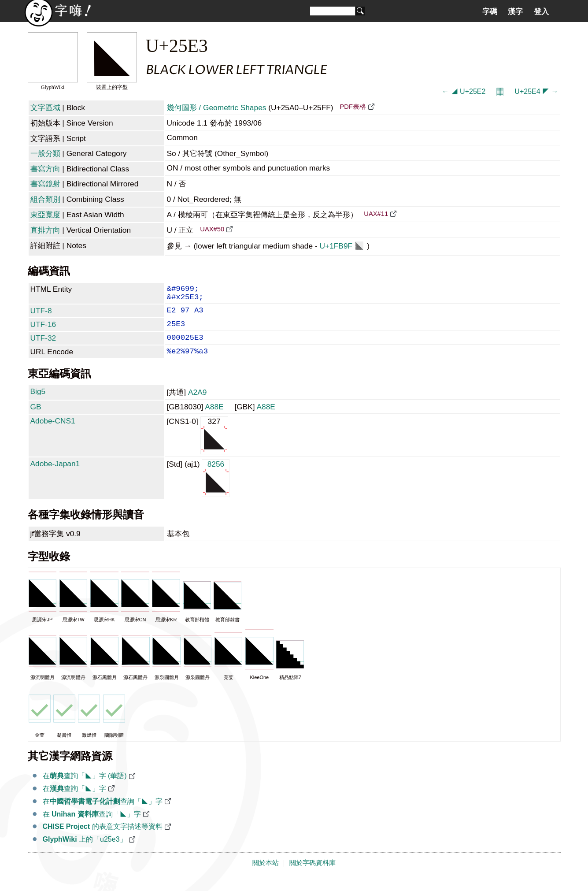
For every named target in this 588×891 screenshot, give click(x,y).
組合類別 (45, 199)
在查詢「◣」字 (74, 800)
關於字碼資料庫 (312, 874)
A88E (214, 418)
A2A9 (197, 404)
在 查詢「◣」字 (92, 826)
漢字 (515, 11)
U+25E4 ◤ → (536, 91)
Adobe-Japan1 (55, 475)
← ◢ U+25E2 (464, 91)
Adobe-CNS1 (53, 432)
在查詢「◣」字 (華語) (85, 787)
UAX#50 (212, 229)
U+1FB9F (342, 246)
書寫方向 (45, 169)
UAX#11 (376, 214)
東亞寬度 (45, 215)
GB (36, 418)
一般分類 (45, 153)
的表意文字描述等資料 (103, 838)
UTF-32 (43, 346)
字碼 (490, 11)
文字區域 (45, 108)
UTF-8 (41, 315)
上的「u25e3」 (85, 851)
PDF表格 (353, 107)
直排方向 (45, 230)
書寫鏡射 (45, 184)
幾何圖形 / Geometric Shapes (217, 108)
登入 (541, 11)
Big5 (38, 403)
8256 (216, 489)
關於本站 (266, 874)
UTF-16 (43, 330)
